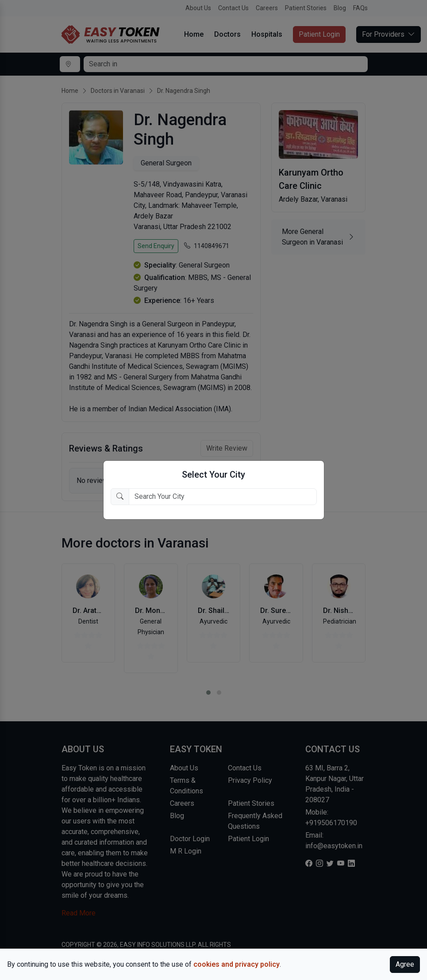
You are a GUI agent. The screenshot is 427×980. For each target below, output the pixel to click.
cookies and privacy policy (237, 964)
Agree (405, 964)
